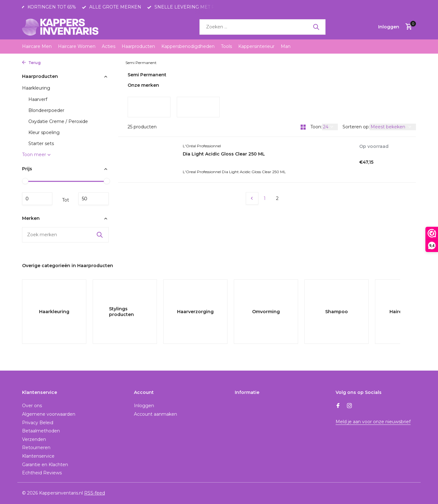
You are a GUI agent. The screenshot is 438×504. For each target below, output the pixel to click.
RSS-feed (95, 493)
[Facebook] (338, 406)
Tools (226, 46)
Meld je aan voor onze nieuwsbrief (373, 422)
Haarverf (38, 99)
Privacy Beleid (38, 423)
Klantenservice (38, 456)
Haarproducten (138, 46)
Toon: (316, 127)
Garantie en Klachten (45, 465)
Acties (109, 46)
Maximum (94, 199)
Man (286, 46)
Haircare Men (37, 46)
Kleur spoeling (44, 132)
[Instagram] (349, 406)
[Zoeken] (262, 27)
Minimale (37, 199)
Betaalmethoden (41, 431)
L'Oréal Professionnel (202, 146)
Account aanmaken (156, 414)
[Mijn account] (389, 27)
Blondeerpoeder (46, 110)
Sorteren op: (356, 127)
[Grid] (303, 127)
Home (52, 63)
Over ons (32, 406)
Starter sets (41, 144)
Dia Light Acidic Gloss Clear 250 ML (224, 154)
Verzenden (34, 439)
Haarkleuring (109, 63)
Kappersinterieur (256, 46)
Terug (31, 63)
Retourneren (36, 448)
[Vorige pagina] (252, 198)
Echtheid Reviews (42, 473)
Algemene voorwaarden (49, 414)
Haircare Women (77, 46)
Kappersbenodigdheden (188, 46)
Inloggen (144, 406)
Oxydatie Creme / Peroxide (58, 121)
